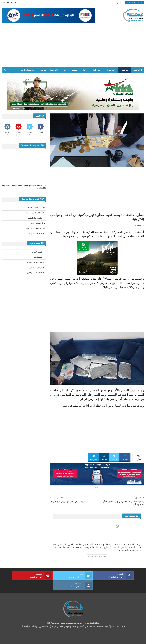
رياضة (85, 70)
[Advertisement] (73, 43)
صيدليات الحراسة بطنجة (35, 213)
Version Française (28, 70)
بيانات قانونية (38, 257)
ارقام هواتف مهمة (38, 223)
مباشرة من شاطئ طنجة (35, 228)
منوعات (43, 70)
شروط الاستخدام (36, 252)
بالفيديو (74, 70)
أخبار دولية (54, 70)
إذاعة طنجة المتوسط (35, 234)
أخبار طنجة (125, 70)
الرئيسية (138, 70)
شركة (11, 639)
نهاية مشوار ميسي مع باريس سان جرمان (68, 502)
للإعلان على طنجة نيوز (35, 273)
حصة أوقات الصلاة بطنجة (35, 208)
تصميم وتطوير (24, 639)
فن (65, 70)
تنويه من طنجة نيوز (36, 268)
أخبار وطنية (97, 70)
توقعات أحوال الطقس (35, 218)
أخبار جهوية (111, 70)
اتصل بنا (119, 3)
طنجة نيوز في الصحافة (35, 262)
